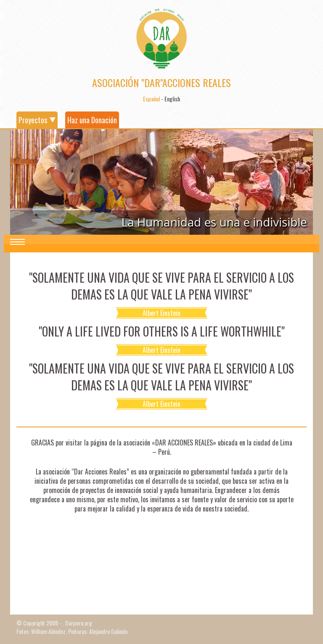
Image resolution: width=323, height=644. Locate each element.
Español (151, 99)
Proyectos (33, 120)
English (172, 99)
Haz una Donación (92, 120)
